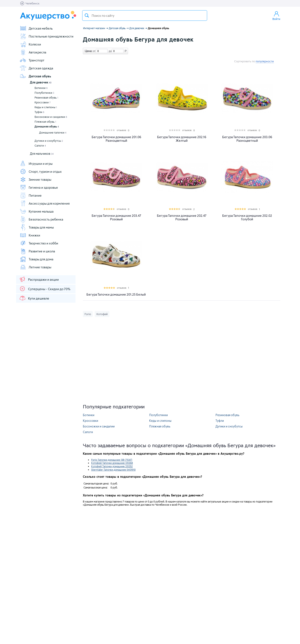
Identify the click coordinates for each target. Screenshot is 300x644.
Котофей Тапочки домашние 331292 (112, 466)
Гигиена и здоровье (39, 187)
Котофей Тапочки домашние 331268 (112, 463)
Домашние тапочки (53, 132)
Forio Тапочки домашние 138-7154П (112, 460)
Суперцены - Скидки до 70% (45, 289)
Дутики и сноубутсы (49, 141)
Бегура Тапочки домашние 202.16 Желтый (182, 139)
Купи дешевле (34, 298)
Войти (276, 16)
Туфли (39, 112)
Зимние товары (35, 179)
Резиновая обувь (46, 97)
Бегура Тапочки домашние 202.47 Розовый (182, 217)
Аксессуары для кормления (45, 203)
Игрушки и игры (36, 164)
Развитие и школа (37, 251)
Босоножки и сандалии (51, 117)
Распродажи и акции (39, 279)
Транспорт (32, 60)
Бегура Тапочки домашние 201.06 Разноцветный (116, 139)
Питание (31, 195)
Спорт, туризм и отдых (41, 171)
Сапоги (40, 145)
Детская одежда (36, 68)
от (94, 51)
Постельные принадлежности (47, 36)
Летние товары (35, 267)
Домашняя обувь (47, 126)
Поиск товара (87, 16)
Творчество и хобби (39, 243)
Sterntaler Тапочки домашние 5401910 (113, 470)
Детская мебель (36, 28)
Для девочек (41, 82)
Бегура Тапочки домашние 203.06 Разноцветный (247, 139)
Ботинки (41, 88)
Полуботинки (44, 93)
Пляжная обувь (45, 122)
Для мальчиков (42, 154)
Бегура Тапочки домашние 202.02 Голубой (247, 217)
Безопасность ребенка (41, 219)
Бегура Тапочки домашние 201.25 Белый (116, 294)
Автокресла (33, 52)
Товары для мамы (37, 227)
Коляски (30, 44)
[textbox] (145, 16)
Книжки (30, 235)
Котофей (102, 314)
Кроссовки (43, 102)
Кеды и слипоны (46, 107)
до (110, 51)
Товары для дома (37, 259)
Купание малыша (37, 211)
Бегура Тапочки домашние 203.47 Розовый (116, 217)
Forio (88, 314)
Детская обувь (35, 76)
